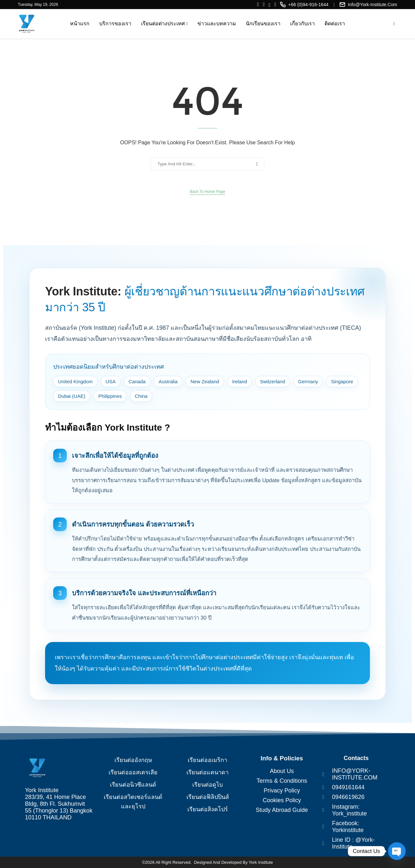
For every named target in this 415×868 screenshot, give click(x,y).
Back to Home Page (207, 192)
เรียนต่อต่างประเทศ (163, 24)
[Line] (269, 5)
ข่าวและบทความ (217, 24)
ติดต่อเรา (335, 24)
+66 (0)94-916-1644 (308, 5)
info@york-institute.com (373, 5)
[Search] (394, 24)
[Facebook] (258, 5)
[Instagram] (264, 5)
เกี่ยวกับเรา (302, 24)
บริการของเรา (115, 24)
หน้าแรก (80, 24)
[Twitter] (275, 5)
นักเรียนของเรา (263, 24)
